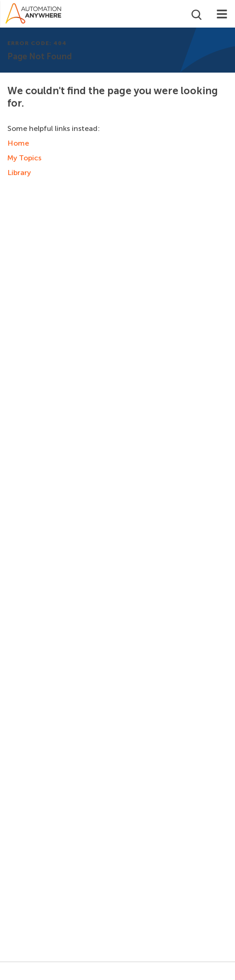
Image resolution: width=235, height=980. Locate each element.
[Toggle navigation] (222, 14)
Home (18, 143)
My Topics (24, 158)
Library (19, 173)
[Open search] (196, 14)
